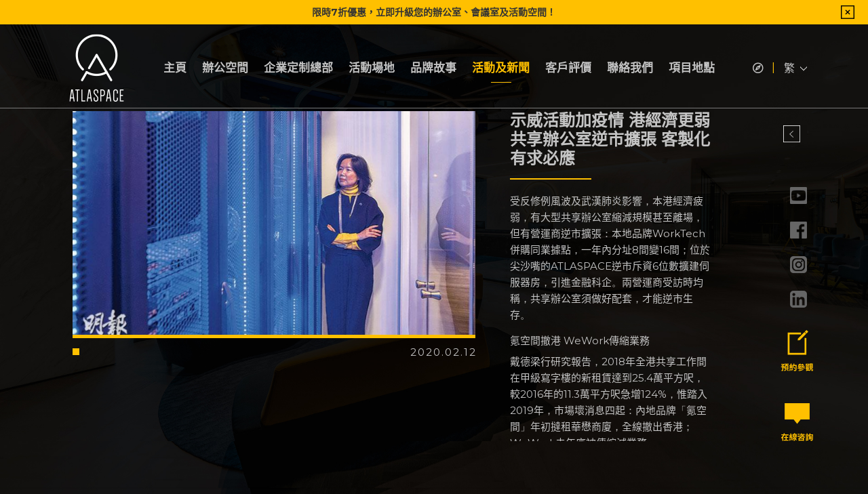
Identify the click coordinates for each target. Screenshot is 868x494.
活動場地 (372, 68)
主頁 (175, 68)
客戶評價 (568, 68)
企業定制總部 (298, 68)
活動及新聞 (501, 68)
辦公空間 (225, 68)
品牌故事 (433, 68)
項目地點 (692, 68)
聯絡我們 (630, 68)
